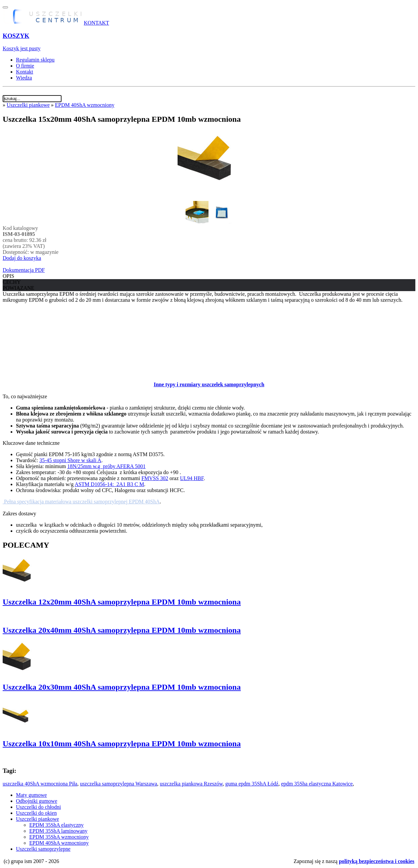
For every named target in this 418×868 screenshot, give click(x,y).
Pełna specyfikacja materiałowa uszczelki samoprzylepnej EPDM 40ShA (81, 502)
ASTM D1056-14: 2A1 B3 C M (109, 484)
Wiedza (24, 78)
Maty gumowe (31, 795)
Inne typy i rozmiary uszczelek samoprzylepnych (209, 384)
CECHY (12, 282)
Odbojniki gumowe (37, 801)
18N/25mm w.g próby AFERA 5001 (106, 466)
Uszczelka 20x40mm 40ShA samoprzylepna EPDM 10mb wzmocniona (122, 630)
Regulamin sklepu (35, 60)
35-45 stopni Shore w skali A (70, 460)
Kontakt (25, 72)
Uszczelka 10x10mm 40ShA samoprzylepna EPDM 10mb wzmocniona (122, 744)
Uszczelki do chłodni (38, 807)
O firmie (25, 66)
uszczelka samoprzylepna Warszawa (118, 784)
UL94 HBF (192, 478)
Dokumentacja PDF (24, 270)
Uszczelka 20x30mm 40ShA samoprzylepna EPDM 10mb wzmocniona (122, 687)
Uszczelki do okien (36, 813)
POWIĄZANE (18, 288)
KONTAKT (96, 23)
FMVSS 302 (155, 478)
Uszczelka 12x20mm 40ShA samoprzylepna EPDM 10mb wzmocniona (122, 602)
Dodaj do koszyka (22, 258)
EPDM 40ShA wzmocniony (85, 105)
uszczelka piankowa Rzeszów (191, 784)
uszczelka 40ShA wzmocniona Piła (40, 784)
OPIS (8, 276)
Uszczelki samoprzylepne (43, 849)
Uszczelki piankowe (28, 105)
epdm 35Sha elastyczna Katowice (317, 784)
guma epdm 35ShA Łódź (252, 784)
